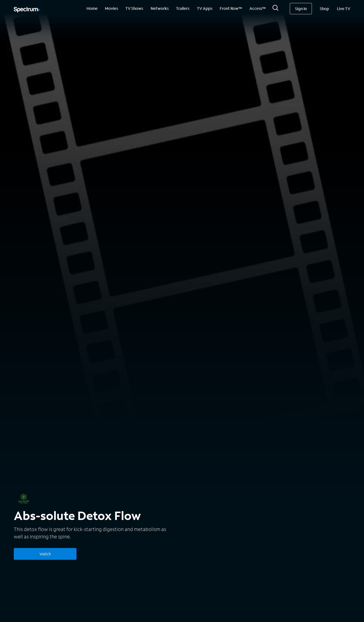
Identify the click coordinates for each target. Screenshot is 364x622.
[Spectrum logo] (27, 10)
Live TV (344, 8)
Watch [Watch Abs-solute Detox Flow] (45, 554)
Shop (324, 8)
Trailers (183, 8)
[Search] (276, 9)
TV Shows (134, 8)
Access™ (258, 8)
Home (92, 8)
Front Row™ (231, 8)
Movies (111, 8)
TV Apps (205, 8)
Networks (160, 8)
